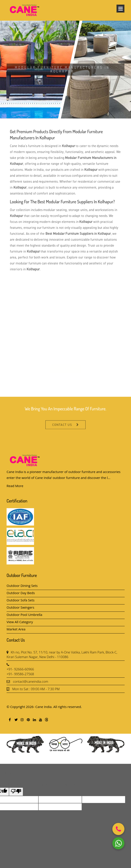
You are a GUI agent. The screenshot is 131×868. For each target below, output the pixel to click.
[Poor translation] (16, 792)
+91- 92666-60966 (20, 669)
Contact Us (62, 431)
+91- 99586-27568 (20, 674)
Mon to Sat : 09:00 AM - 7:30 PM (36, 689)
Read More (15, 486)
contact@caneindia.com (31, 681)
